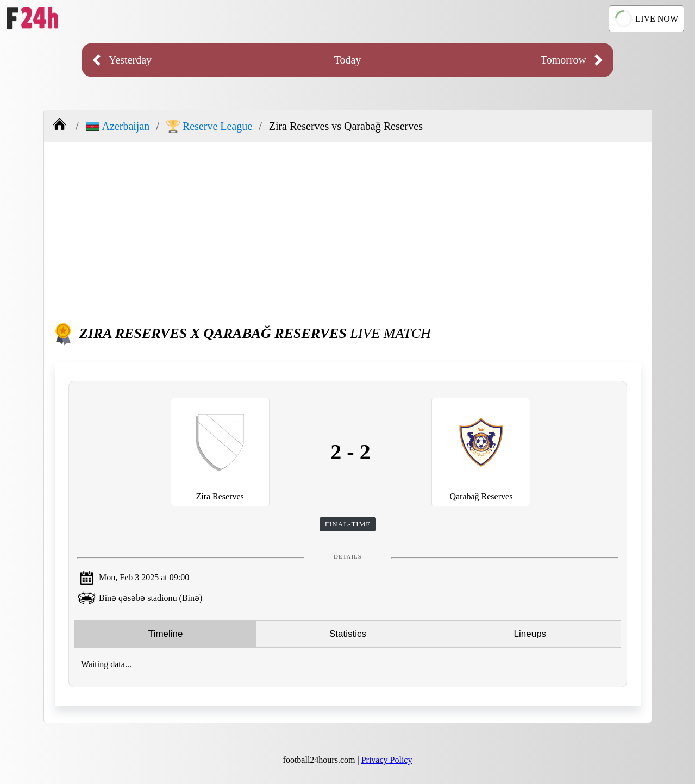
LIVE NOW (646, 18)
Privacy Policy (387, 760)
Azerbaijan (118, 126)
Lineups (530, 634)
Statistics (348, 634)
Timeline (166, 634)
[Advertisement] (348, 229)
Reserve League (209, 126)
